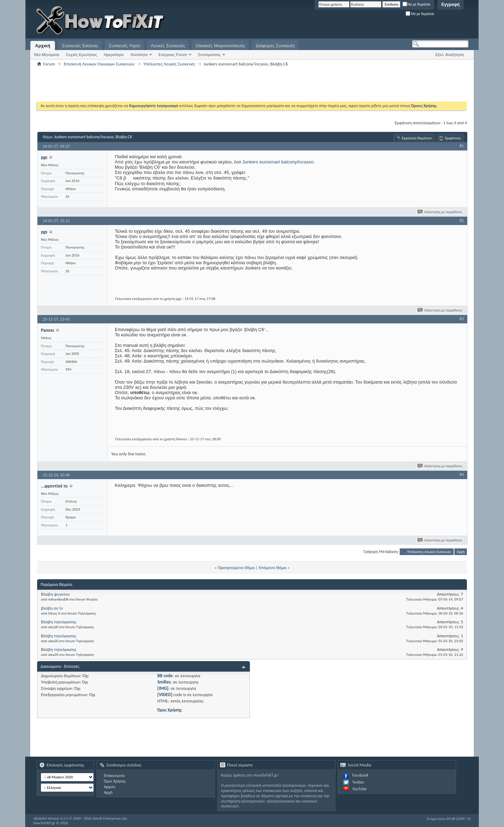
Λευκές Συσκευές (168, 46)
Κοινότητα (139, 55)
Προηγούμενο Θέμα (236, 567)
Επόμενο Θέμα (273, 567)
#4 (462, 475)
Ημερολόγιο (114, 55)
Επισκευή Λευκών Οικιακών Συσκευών (99, 64)
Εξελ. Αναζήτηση (450, 55)
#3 (462, 319)
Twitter (358, 782)
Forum (49, 64)
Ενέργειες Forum (173, 55)
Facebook (360, 775)
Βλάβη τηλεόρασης (59, 622)
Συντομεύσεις (209, 55)
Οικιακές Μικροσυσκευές (220, 46)
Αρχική (43, 46)
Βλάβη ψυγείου (55, 594)
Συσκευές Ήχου (125, 46)
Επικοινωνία (114, 776)
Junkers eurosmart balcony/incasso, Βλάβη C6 (93, 137)
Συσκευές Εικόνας (80, 46)
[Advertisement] (381, 21)
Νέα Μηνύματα (47, 55)
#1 (462, 146)
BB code (165, 676)
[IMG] (163, 688)
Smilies (164, 682)
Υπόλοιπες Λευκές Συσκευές (169, 64)
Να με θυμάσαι (416, 4)
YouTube (359, 789)
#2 (462, 220)
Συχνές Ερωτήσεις (81, 55)
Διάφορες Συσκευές (275, 46)
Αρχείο (110, 787)
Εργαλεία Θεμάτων (417, 138)
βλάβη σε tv (52, 608)
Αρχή (461, 552)
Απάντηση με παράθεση (440, 212)
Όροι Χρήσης (169, 710)
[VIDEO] (165, 695)
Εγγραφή (450, 5)
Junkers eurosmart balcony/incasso (278, 162)
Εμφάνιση (453, 138)
